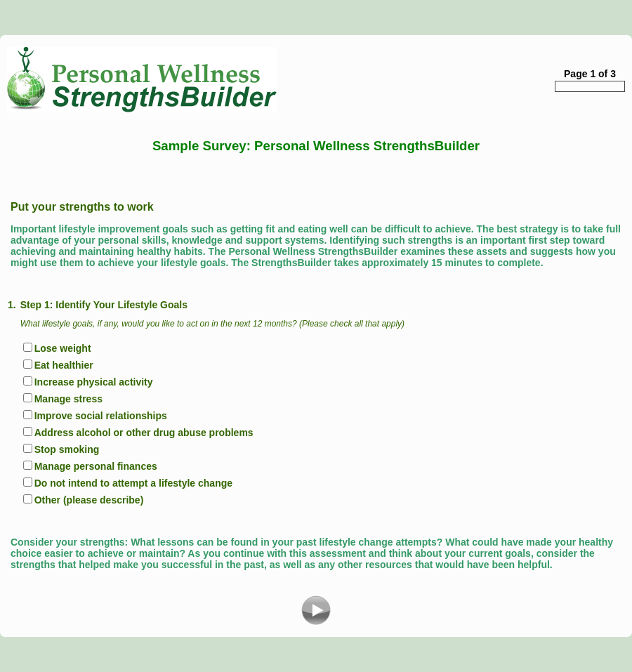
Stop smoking (67, 449)
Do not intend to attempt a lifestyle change (133, 483)
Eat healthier (64, 365)
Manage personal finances (96, 466)
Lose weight (63, 348)
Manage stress (68, 399)
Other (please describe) (89, 500)
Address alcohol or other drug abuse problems (144, 433)
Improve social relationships (101, 416)
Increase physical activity (94, 382)
